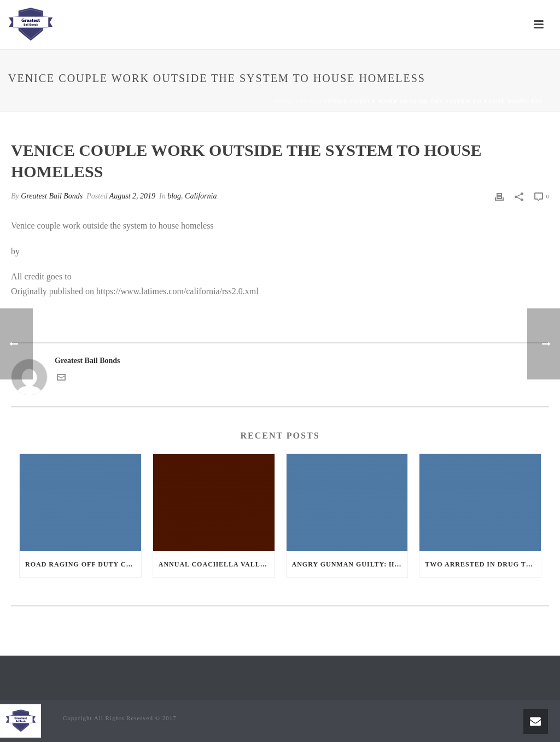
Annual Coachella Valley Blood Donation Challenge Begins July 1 (217, 564)
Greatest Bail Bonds (52, 196)
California (201, 196)
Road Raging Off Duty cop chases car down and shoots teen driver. (83, 564)
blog (309, 101)
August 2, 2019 (132, 196)
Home (284, 101)
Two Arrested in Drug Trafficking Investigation (483, 564)
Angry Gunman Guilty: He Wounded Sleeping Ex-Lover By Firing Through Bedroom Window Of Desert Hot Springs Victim (350, 564)
